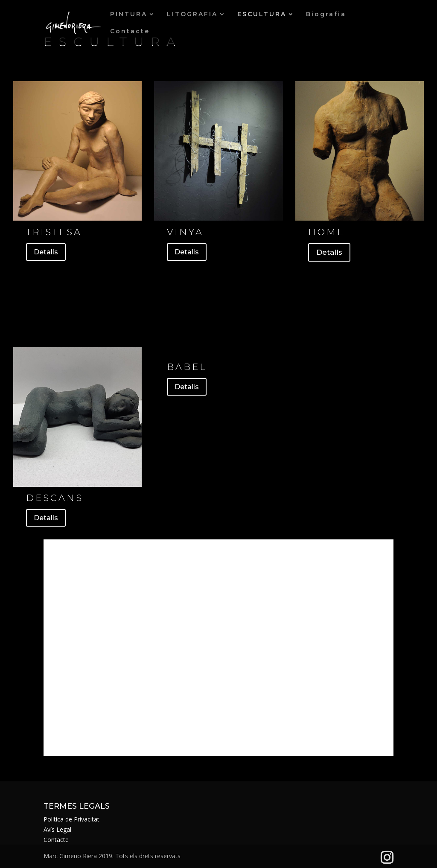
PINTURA (129, 15)
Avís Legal (57, 829)
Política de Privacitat (71, 819)
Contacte (130, 32)
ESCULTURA (262, 15)
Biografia (326, 15)
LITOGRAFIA (192, 15)
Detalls (46, 252)
